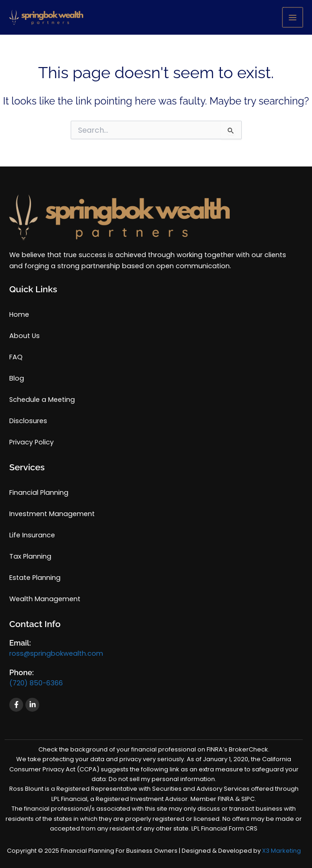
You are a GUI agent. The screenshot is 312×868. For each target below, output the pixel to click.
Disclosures (28, 421)
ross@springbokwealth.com (56, 653)
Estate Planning (35, 578)
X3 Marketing (281, 851)
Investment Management (52, 514)
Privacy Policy (31, 442)
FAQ (16, 357)
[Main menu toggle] (293, 18)
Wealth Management (45, 599)
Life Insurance (32, 535)
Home (19, 314)
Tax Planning (30, 556)
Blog (17, 378)
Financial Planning (39, 492)
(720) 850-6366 (36, 683)
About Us (24, 336)
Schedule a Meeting (42, 400)
